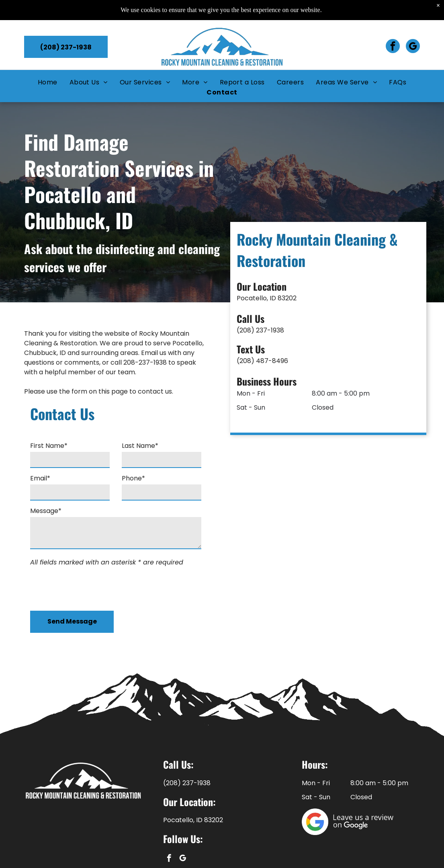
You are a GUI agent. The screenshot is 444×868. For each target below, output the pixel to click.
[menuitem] (48, 81)
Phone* (133, 478)
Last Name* (140, 446)
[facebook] (393, 46)
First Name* (49, 446)
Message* (46, 511)
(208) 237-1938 (296, 330)
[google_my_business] (413, 46)
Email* (40, 478)
